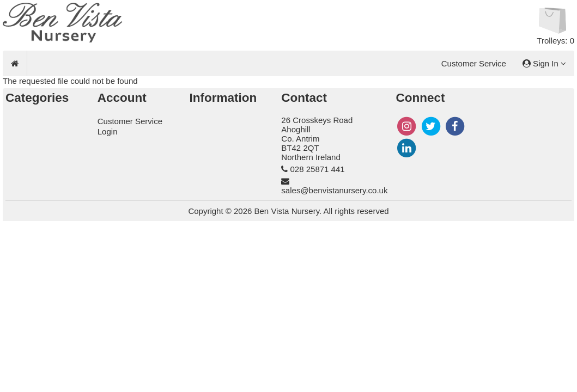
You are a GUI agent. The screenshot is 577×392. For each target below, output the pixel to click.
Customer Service (474, 63)
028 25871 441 (318, 169)
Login (108, 131)
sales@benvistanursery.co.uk (334, 190)
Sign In (544, 63)
